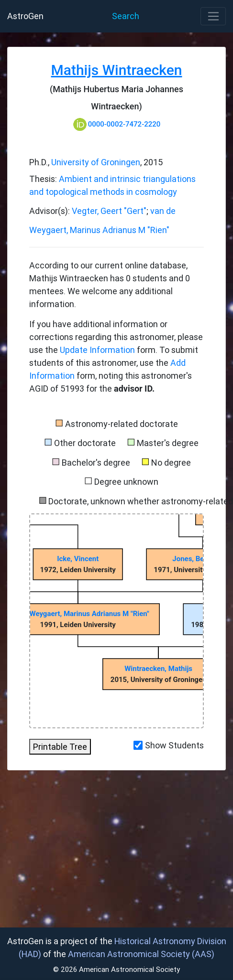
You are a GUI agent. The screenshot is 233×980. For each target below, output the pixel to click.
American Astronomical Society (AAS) (141, 954)
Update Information (98, 350)
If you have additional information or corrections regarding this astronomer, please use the (116, 337)
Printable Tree (60, 747)
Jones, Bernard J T (203, 559)
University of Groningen (96, 162)
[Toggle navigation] (213, 16)
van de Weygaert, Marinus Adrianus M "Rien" (78, 614)
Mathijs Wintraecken (117, 70)
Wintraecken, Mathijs (158, 669)
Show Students (174, 745)
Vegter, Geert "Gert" (109, 211)
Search (126, 16)
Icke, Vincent (78, 559)
